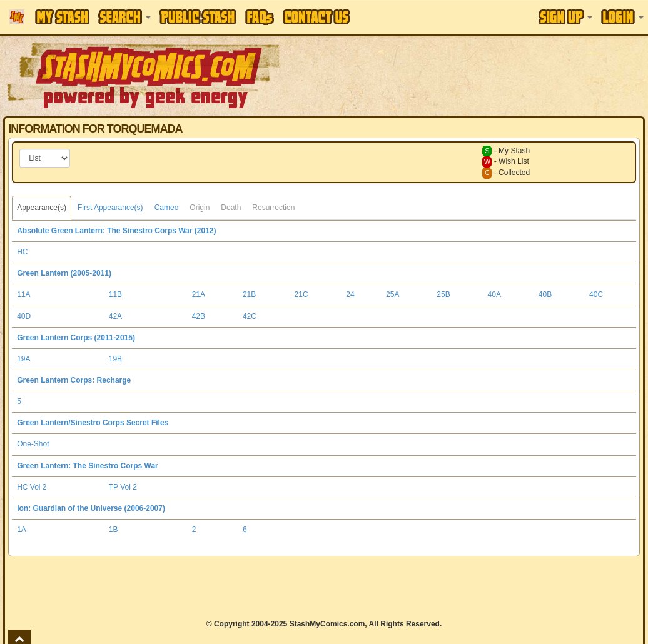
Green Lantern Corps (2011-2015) (76, 338)
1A (22, 530)
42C (250, 316)
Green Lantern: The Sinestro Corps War (88, 466)
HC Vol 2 (32, 487)
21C (301, 294)
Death (231, 208)
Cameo (167, 208)
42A (115, 316)
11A (23, 294)
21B (249, 294)
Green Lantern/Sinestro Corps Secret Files (93, 423)
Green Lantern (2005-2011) (64, 273)
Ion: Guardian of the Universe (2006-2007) (91, 508)
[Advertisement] (324, 588)
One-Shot (33, 444)
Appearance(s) (42, 208)
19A (23, 359)
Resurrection (273, 208)
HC (22, 252)
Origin (200, 208)
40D (24, 316)
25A (392, 294)
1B (114, 530)
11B (115, 294)
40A (494, 294)
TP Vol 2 (123, 487)
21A (199, 294)
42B (199, 316)
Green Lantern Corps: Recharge (74, 380)
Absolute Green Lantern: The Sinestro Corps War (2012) (116, 231)
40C (596, 294)
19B (115, 359)
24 (350, 294)
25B (443, 294)
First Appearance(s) (110, 208)
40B (545, 294)
